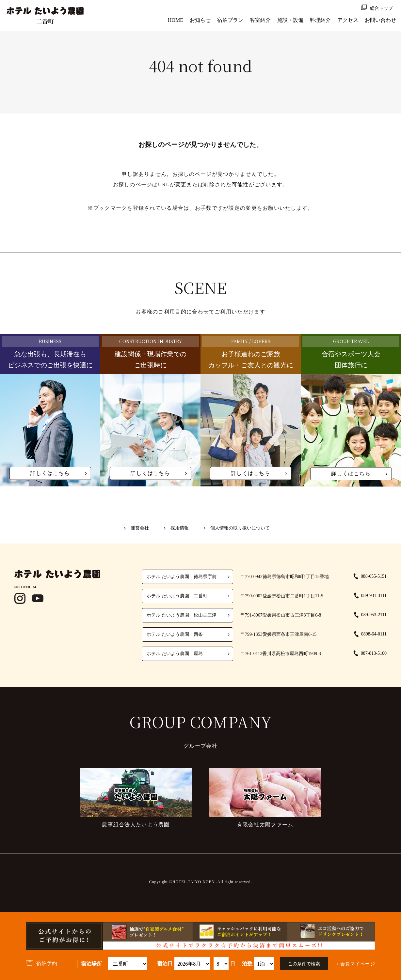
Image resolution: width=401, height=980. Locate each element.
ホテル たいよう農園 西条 (175, 634)
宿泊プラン (230, 20)
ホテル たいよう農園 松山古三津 (182, 615)
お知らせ (200, 20)
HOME (176, 20)
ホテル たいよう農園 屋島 (175, 654)
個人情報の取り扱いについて (240, 528)
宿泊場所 (91, 964)
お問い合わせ (380, 20)
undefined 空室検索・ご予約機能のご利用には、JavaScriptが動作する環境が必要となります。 (192, 964)
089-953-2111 (374, 615)
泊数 (247, 964)
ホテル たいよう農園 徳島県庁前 (182, 577)
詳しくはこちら (50, 473)
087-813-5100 (374, 653)
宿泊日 (165, 964)
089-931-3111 (374, 596)
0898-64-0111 (374, 634)
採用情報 (180, 528)
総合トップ (381, 8)
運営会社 (141, 528)
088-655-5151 (374, 576)
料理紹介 (320, 20)
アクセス (348, 20)
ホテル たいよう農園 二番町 (177, 596)
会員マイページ (358, 964)
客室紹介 (260, 20)
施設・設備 (290, 20)
